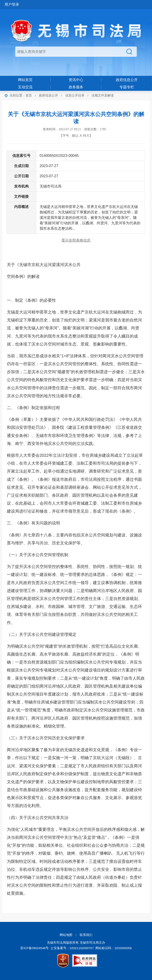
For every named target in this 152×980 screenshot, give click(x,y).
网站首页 (25, 80)
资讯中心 (76, 80)
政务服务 (76, 87)
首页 (29, 95)
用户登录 (12, 4)
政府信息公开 (48, 95)
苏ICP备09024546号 (34, 948)
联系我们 (86, 935)
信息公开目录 (75, 95)
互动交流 (25, 87)
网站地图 (66, 935)
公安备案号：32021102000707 (72, 948)
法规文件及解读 (103, 95)
